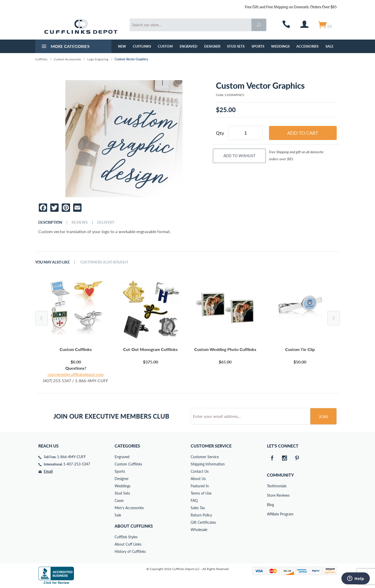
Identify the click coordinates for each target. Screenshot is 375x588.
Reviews (80, 222)
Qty (220, 133)
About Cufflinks (134, 526)
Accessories (307, 46)
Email (48, 471)
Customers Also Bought (104, 262)
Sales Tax (198, 508)
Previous (41, 318)
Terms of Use (201, 493)
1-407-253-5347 (77, 464)
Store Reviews (271, 495)
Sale (329, 46)
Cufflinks (142, 46)
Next (334, 318)
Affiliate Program (271, 514)
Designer (212, 46)
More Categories (65, 47)
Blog (270, 505)
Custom (165, 46)
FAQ (194, 500)
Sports (258, 46)
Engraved (189, 46)
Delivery (106, 222)
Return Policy (201, 515)
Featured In (200, 486)
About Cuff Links (128, 544)
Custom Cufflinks (128, 464)
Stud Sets (236, 46)
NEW (122, 46)
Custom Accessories (67, 59)
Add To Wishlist (239, 156)
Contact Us (200, 471)
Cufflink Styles (126, 537)
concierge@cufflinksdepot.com (76, 374)
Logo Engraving (98, 59)
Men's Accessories (129, 508)
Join (323, 416)
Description (50, 222)
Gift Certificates (203, 522)
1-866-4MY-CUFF (71, 457)
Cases (119, 500)
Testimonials (271, 486)
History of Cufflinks (130, 551)
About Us (198, 479)
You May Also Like (52, 262)
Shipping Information (208, 464)
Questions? (76, 368)
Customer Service (205, 457)
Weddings (280, 46)
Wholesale (199, 530)
